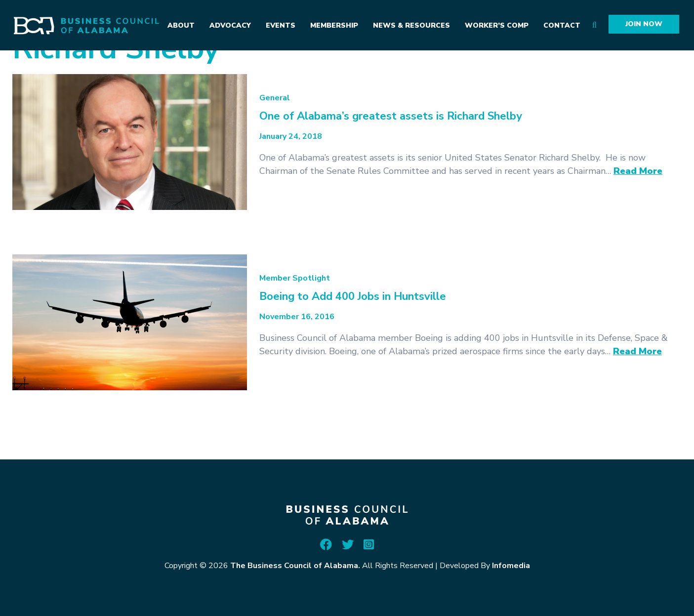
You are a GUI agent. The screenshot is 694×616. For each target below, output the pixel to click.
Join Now (644, 24)
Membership (334, 25)
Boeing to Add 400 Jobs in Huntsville (353, 296)
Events (281, 25)
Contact (562, 25)
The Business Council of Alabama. (295, 566)
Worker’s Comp (497, 25)
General (275, 98)
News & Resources (411, 25)
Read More (638, 171)
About (181, 25)
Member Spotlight (295, 278)
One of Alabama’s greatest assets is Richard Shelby (391, 116)
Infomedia (511, 566)
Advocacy (230, 25)
